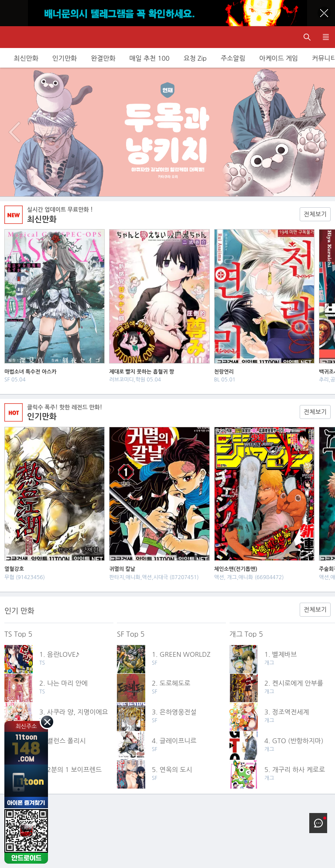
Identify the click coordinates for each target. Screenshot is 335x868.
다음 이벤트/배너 (321, 132)
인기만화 (65, 58)
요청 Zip (195, 58)
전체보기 (315, 214)
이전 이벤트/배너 (14, 132)
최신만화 (26, 58)
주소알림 (233, 58)
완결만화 (103, 58)
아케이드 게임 (279, 58)
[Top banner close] (324, 13)
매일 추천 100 (150, 58)
